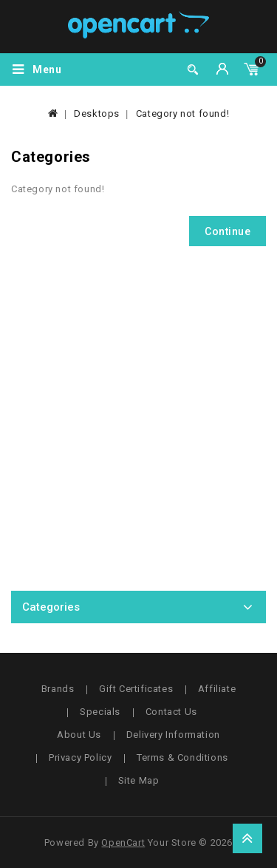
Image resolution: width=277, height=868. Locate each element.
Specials (100, 712)
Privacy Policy (80, 757)
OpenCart (123, 842)
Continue (228, 231)
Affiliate (217, 689)
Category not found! (182, 113)
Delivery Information (173, 735)
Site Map (139, 780)
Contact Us (171, 712)
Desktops (97, 113)
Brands (58, 689)
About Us (79, 735)
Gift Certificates (136, 689)
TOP (247, 838)
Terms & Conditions (182, 757)
